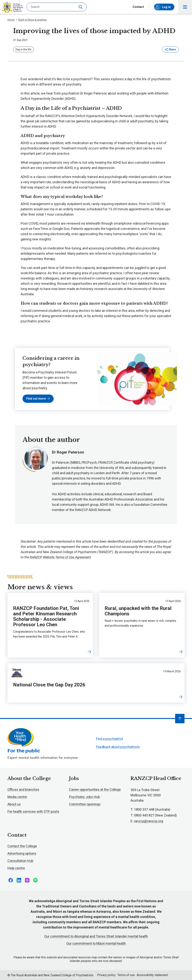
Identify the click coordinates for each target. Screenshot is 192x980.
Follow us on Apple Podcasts (27, 880)
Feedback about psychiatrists (118, 747)
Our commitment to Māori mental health (96, 943)
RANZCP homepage (12, 7)
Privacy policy (106, 975)
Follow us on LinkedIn (19, 880)
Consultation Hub (20, 861)
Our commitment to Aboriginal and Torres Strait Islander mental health (96, 936)
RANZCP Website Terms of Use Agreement (60, 557)
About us (14, 804)
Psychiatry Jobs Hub (84, 797)
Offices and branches (23, 790)
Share (170, 49)
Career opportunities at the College (95, 790)
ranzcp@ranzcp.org (148, 821)
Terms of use (126, 975)
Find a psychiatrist (109, 739)
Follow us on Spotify (35, 880)
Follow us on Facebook (11, 880)
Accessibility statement (152, 975)
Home (11, 20)
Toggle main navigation (185, 7)
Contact (138, 7)
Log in (163, 7)
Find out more (38, 399)
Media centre (17, 797)
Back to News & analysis (31, 20)
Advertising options (22, 853)
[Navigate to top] (180, 719)
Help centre (16, 868)
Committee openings (85, 804)
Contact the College (22, 846)
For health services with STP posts (33, 811)
